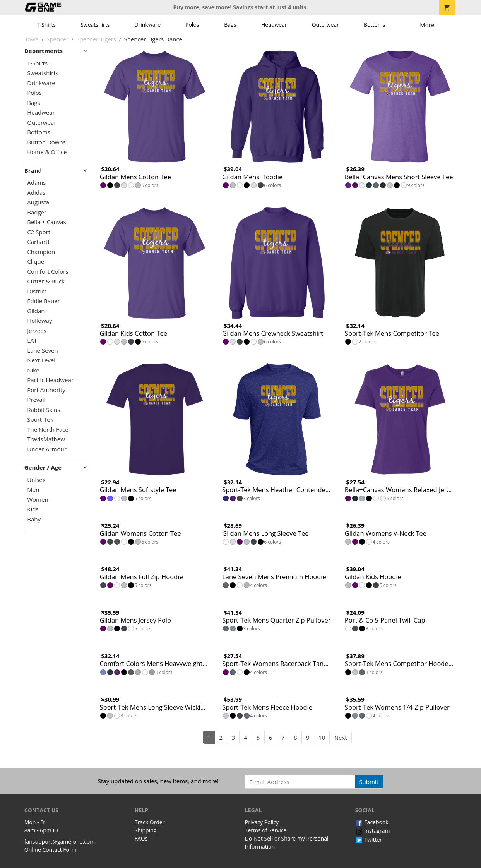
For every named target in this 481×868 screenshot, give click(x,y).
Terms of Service (266, 830)
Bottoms (375, 25)
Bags (230, 25)
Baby (34, 519)
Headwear (274, 25)
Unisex (36, 480)
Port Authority (46, 390)
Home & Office (47, 152)
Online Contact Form (50, 850)
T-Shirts (46, 25)
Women (38, 500)
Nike (33, 370)
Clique (36, 262)
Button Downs (46, 142)
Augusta (38, 202)
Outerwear (325, 25)
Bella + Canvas (46, 222)
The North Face (48, 430)
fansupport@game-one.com (60, 841)
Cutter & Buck (46, 281)
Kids (33, 509)
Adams (36, 183)
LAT (32, 341)
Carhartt (38, 242)
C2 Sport (39, 232)
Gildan (36, 311)
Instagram (373, 831)
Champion (41, 252)
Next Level (41, 360)
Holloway (39, 321)
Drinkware (147, 25)
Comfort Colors (48, 272)
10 (322, 738)
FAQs (141, 838)
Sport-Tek (40, 419)
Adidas (36, 193)
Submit (369, 782)
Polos (192, 25)
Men (33, 490)
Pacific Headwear (50, 380)
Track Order (150, 822)
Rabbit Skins (44, 410)
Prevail (36, 400)
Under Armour (47, 449)
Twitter (369, 840)
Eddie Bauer (44, 301)
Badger (37, 212)
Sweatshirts (95, 25)
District (37, 291)
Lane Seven (42, 351)
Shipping (146, 830)
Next (341, 738)
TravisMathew (46, 439)
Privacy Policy (262, 822)
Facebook (372, 822)
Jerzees (37, 331)
